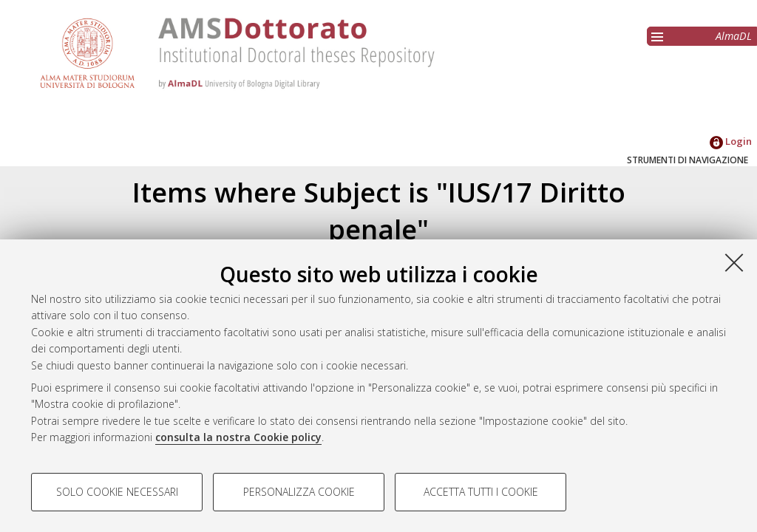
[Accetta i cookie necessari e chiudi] (734, 262)
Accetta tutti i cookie (481, 492)
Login (731, 141)
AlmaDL (734, 36)
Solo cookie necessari (117, 492)
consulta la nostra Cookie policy (238, 437)
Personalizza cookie (299, 492)
